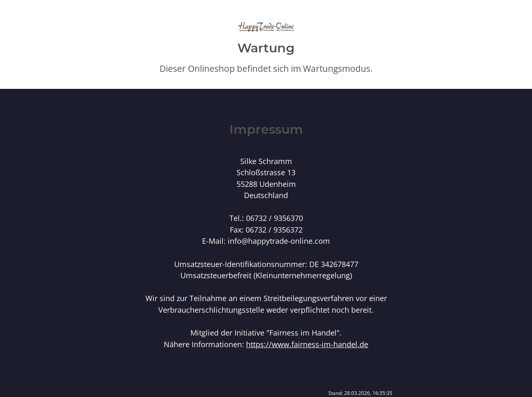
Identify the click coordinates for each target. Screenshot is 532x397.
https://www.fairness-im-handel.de (307, 344)
